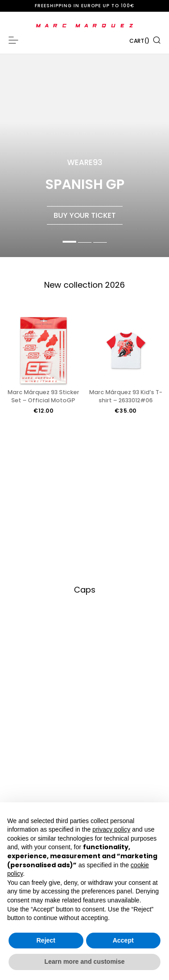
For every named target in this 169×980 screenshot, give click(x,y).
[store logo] (84, 26)
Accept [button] (123, 940)
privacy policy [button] (111, 829)
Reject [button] (46, 940)
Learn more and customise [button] (84, 962)
